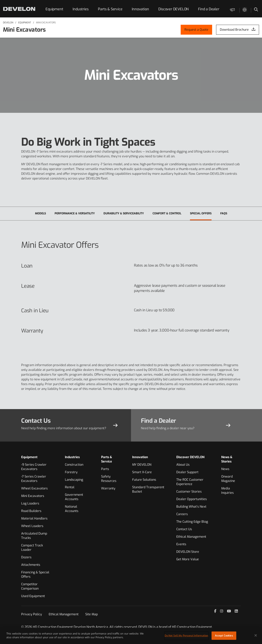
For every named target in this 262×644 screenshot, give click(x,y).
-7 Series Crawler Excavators (34, 479)
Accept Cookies (224, 636)
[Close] (256, 635)
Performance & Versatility (75, 213)
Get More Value (188, 559)
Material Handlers (34, 518)
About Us (183, 465)
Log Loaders (30, 503)
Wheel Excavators (34, 488)
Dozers (26, 557)
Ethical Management (191, 537)
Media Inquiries (227, 491)
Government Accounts (74, 497)
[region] (131, 636)
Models (40, 213)
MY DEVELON (142, 465)
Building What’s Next (191, 507)
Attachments (31, 565)
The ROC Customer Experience (190, 482)
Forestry (71, 472)
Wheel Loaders (32, 526)
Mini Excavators (46, 23)
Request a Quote (196, 30)
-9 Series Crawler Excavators (34, 467)
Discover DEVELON (173, 9)
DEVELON (8, 23)
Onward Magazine (228, 479)
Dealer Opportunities (192, 499)
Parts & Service (110, 9)
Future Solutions (144, 480)
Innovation (140, 9)
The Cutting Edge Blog (192, 522)
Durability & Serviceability (124, 213)
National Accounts (72, 509)
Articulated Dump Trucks (34, 536)
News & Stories (227, 459)
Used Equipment (33, 596)
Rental (70, 487)
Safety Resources (109, 479)
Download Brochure (234, 30)
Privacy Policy (32, 614)
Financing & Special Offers (35, 574)
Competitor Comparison (30, 586)
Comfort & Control (167, 213)
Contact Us (184, 529)
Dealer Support (187, 472)
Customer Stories (189, 492)
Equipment (54, 9)
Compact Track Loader (32, 548)
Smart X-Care (142, 472)
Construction (74, 465)
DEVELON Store (188, 552)
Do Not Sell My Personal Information (187, 636)
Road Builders (31, 511)
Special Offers (201, 213)
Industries (81, 9)
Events (181, 544)
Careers (182, 514)
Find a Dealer (209, 9)
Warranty (108, 488)
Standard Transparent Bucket (148, 489)
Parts (105, 469)
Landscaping (74, 480)
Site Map (92, 614)
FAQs (224, 213)
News (225, 469)
